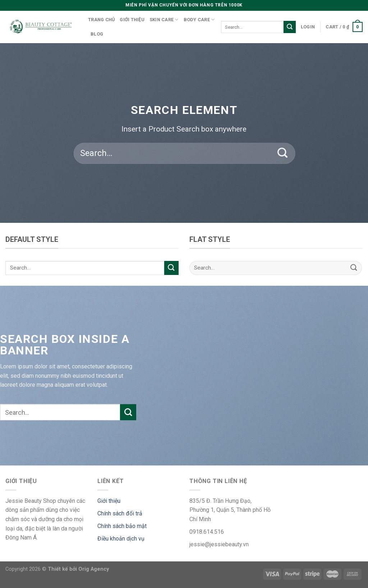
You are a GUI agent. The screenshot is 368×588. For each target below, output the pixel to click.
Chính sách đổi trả (120, 513)
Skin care (164, 20)
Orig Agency (94, 569)
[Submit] (290, 27)
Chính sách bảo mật (122, 526)
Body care (199, 20)
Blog (97, 34)
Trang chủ (101, 20)
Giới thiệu (132, 20)
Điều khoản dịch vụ (121, 539)
